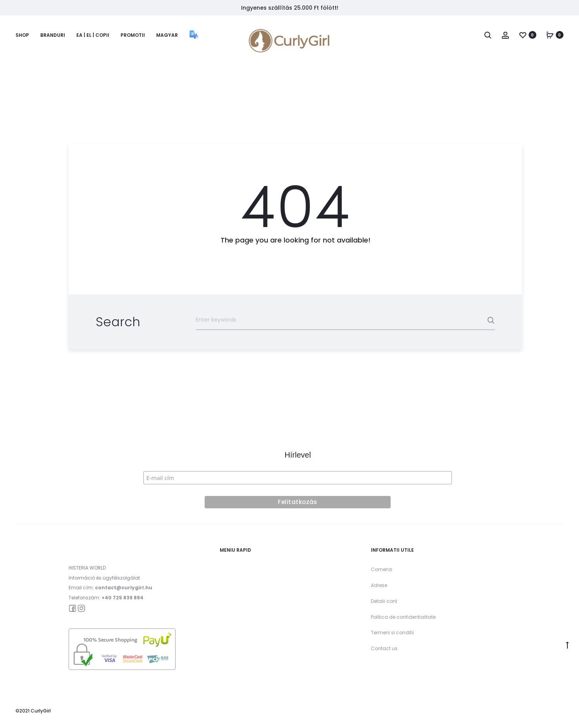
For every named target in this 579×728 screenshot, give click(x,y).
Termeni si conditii (392, 632)
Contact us (384, 648)
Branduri (53, 35)
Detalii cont (384, 601)
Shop (22, 35)
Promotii (133, 35)
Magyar (167, 35)
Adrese (379, 585)
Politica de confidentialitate (403, 617)
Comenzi (382, 569)
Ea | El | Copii (93, 35)
